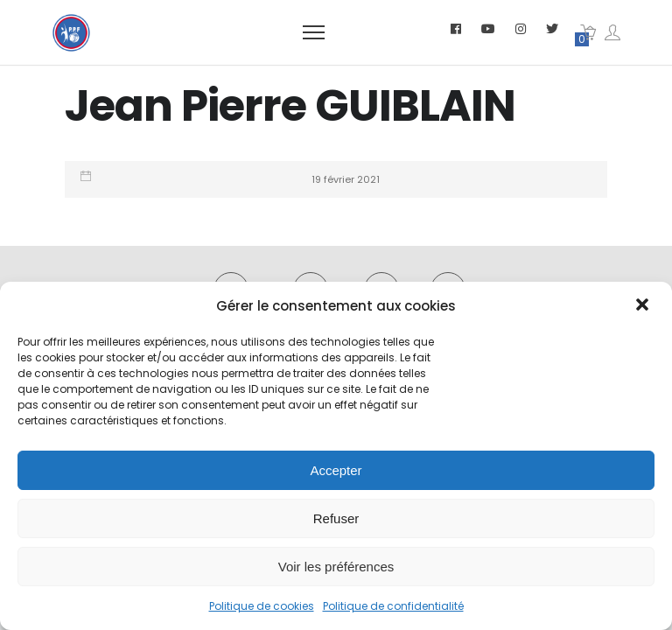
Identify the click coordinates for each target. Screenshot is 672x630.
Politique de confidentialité (393, 606)
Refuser (336, 518)
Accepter (336, 470)
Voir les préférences (336, 567)
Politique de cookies (262, 606)
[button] (644, 306)
